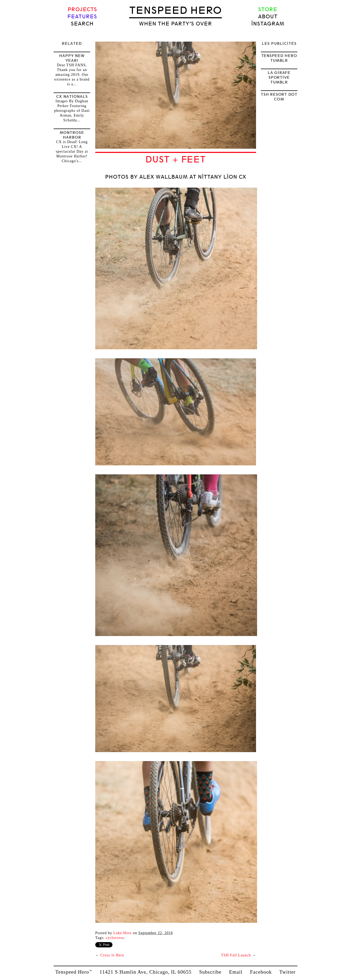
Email (236, 972)
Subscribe (210, 972)
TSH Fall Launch (236, 955)
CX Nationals (72, 96)
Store (268, 9)
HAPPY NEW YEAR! (72, 58)
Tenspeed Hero (175, 10)
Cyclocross (115, 938)
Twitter (288, 972)
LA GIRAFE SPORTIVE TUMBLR (279, 77)
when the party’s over (175, 24)
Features (82, 17)
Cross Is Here (112, 955)
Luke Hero (122, 933)
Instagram (268, 24)
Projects (82, 9)
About (268, 17)
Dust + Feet (175, 160)
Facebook (261, 972)
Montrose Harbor (72, 135)
